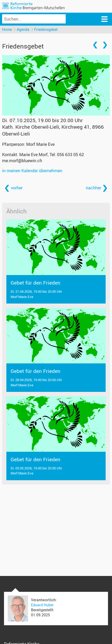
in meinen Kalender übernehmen (32, 171)
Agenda (23, 29)
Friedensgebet (46, 29)
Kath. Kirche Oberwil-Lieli (53, 130)
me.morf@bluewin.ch (22, 161)
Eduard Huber (42, 605)
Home (7, 29)
